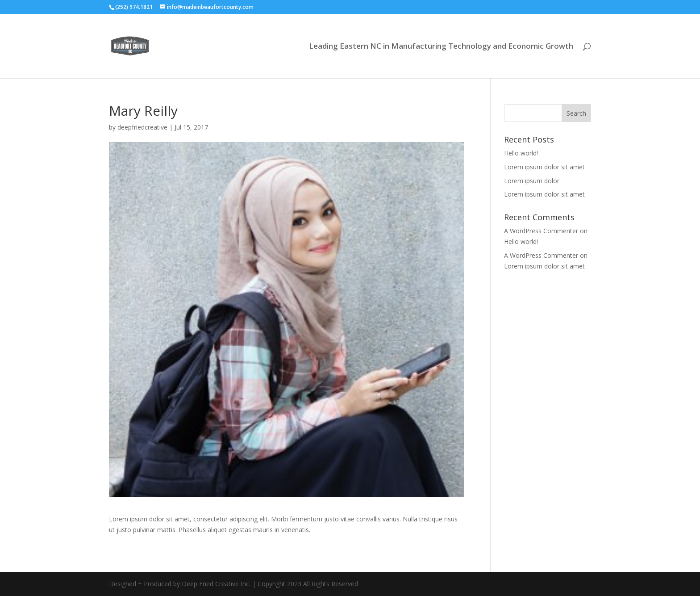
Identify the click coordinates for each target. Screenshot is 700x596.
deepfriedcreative (142, 127)
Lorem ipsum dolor (532, 181)
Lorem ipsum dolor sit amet (544, 167)
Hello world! (521, 153)
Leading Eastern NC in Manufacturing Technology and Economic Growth (441, 47)
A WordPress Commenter (541, 231)
